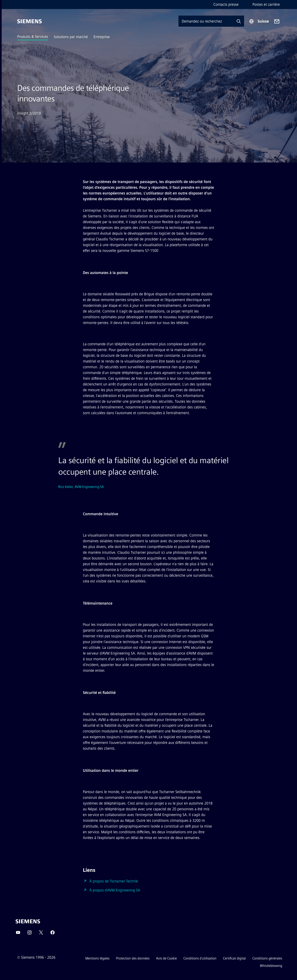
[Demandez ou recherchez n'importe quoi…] (206, 21)
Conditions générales (267, 958)
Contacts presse (226, 5)
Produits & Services (33, 37)
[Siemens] (30, 21)
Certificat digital (234, 958)
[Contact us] (277, 21)
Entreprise (102, 37)
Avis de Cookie (166, 958)
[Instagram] (30, 934)
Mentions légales (97, 958)
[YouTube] (18, 934)
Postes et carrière (266, 5)
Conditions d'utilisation (200, 958)
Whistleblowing (271, 966)
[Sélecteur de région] (259, 21)
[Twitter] (41, 934)
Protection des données (133, 958)
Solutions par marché (71, 37)
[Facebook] (53, 934)
